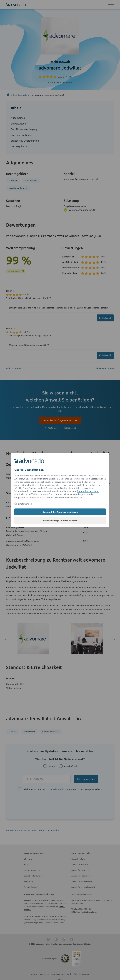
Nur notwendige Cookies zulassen (60, 520)
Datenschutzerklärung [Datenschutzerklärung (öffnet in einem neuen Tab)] (88, 491)
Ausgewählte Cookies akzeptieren (60, 512)
